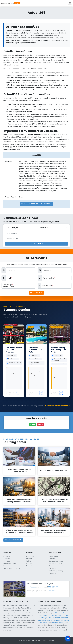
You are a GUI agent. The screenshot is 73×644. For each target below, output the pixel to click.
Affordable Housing (45, 620)
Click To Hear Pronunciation (37, 204)
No (41, 424)
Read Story (19, 393)
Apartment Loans (56, 564)
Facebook (30, 556)
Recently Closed (10, 564)
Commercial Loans (56, 561)
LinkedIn (29, 559)
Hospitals (53, 615)
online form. (51, 591)
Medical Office (63, 615)
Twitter (29, 561)
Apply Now (36, 293)
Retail (40, 615)
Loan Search (36, 244)
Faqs (5, 566)
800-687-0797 (54, 587)
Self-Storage (42, 618)
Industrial (46, 615)
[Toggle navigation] (70, 3)
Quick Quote (54, 556)
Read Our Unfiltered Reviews (57, 406)
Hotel (50, 618)
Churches (64, 618)
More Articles (13, 540)
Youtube (29, 564)
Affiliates (7, 559)
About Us (7, 556)
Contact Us (32, 587)
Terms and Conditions (12, 568)
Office (64, 613)
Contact (7, 561)
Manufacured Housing (61, 620)
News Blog (30, 566)
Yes (33, 424)
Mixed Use (56, 618)
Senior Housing (43, 623)
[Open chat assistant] (68, 639)
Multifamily (57, 613)
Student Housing (58, 623)
